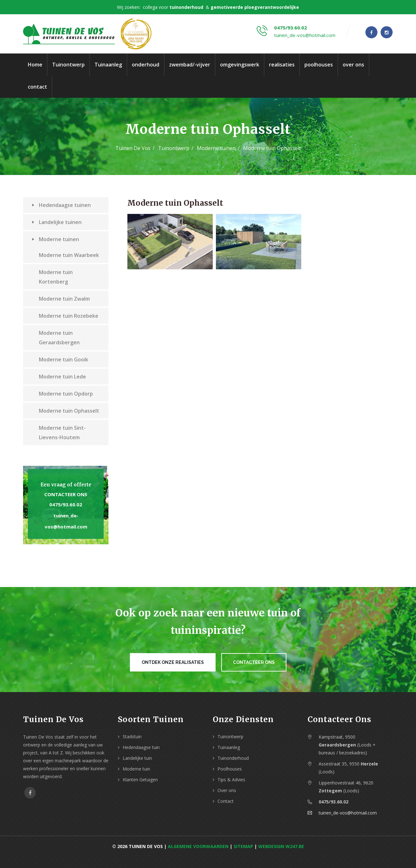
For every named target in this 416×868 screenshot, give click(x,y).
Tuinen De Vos (133, 148)
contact (37, 87)
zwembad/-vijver (190, 65)
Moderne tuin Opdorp (66, 394)
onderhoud (146, 65)
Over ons (227, 790)
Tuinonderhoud (233, 758)
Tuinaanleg (108, 65)
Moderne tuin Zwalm (64, 299)
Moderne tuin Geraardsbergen (59, 338)
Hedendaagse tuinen (61, 205)
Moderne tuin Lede (62, 377)
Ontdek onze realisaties (173, 662)
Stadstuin (132, 737)
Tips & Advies (231, 780)
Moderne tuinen (216, 148)
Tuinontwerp (68, 65)
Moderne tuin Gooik (64, 359)
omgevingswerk (240, 65)
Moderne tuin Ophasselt (69, 411)
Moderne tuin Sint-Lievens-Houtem (62, 433)
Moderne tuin (136, 769)
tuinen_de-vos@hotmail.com (305, 35)
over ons (353, 65)
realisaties (282, 65)
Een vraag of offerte (66, 485)
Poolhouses (230, 769)
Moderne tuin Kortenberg (56, 277)
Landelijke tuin (137, 758)
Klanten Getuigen (140, 780)
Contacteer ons (66, 494)
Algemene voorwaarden (198, 846)
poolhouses (319, 65)
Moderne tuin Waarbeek (69, 255)
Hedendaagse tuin (141, 747)
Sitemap (243, 846)
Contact (226, 801)
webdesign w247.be (281, 846)
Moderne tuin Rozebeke (69, 316)
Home (35, 65)
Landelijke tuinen (57, 222)
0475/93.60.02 (291, 28)
